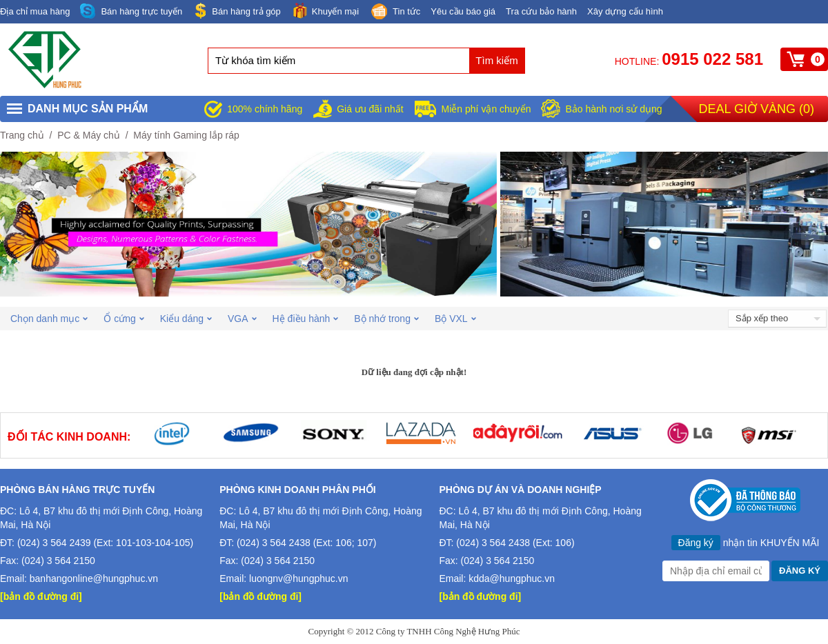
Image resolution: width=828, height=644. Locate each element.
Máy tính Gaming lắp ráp (186, 135)
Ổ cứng (124, 319)
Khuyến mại (325, 11)
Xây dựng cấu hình (625, 11)
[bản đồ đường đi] (41, 596)
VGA (242, 319)
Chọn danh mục (49, 319)
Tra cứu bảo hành (541, 11)
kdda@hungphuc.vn (512, 578)
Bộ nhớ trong (386, 319)
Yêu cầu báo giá (463, 11)
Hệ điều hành (306, 319)
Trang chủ (22, 135)
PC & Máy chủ (89, 135)
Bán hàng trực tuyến (131, 11)
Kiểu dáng (186, 319)
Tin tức (395, 12)
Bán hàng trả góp (237, 11)
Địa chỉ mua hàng (35, 11)
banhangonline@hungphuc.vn (94, 578)
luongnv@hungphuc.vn (298, 578)
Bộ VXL (455, 319)
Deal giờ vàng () (757, 109)
